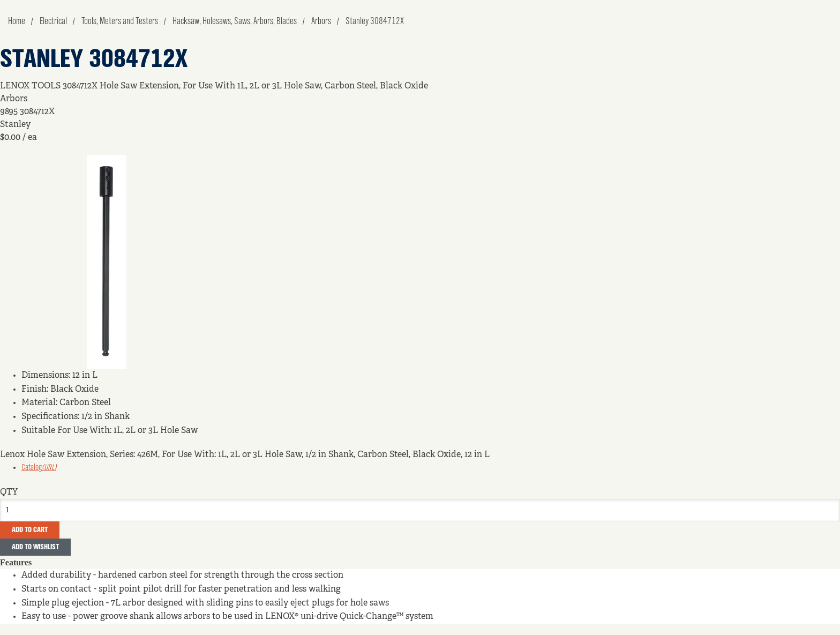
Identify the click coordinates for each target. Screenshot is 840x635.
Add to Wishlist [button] (35, 547)
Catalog (39, 468)
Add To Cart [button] (30, 530)
